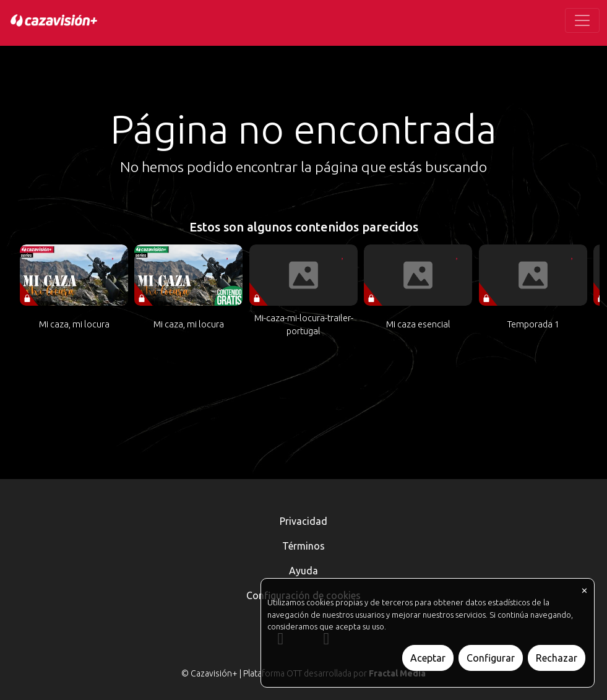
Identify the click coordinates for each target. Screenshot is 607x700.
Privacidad (303, 521)
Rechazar (557, 658)
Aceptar (428, 658)
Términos (303, 546)
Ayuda (303, 571)
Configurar (491, 658)
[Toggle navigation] (582, 20)
